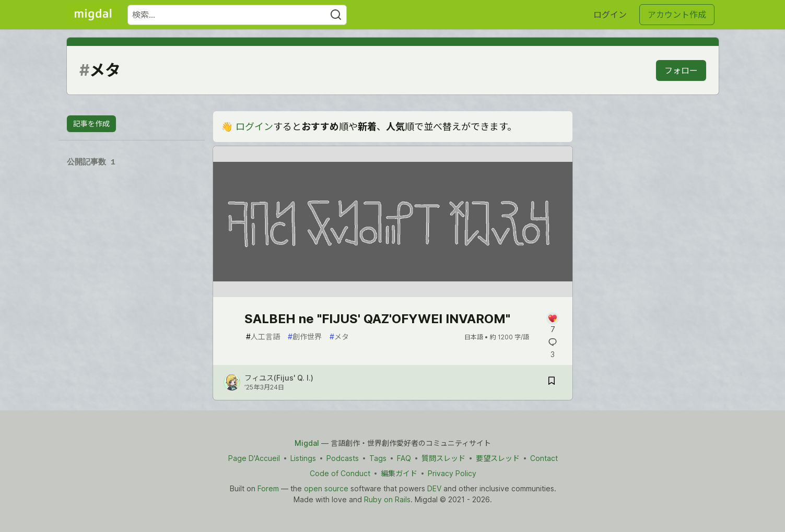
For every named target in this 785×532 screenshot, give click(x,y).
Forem (268, 488)
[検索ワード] (237, 15)
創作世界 (305, 336)
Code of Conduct (339, 473)
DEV (434, 488)
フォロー (681, 70)
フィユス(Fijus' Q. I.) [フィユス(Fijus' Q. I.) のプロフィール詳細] (279, 378)
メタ (339, 336)
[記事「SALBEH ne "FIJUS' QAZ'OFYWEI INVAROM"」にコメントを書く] (553, 323)
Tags (377, 458)
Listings (303, 458)
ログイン (610, 15)
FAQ (403, 458)
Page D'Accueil (254, 458)
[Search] (336, 15)
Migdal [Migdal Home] (307, 443)
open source (326, 488)
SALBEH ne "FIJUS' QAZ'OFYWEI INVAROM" (377, 319)
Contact (543, 458)
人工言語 (263, 336)
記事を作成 (91, 123)
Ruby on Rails (387, 499)
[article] (393, 294)
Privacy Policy (452, 473)
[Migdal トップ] (93, 15)
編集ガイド (399, 473)
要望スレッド (497, 458)
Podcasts (342, 458)
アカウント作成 (677, 15)
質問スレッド (443, 458)
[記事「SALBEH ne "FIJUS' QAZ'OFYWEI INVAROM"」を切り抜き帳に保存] (552, 382)
